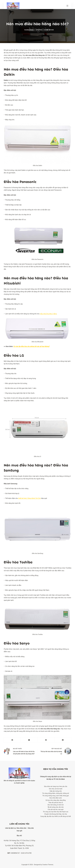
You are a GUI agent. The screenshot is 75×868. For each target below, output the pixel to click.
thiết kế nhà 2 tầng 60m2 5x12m (29, 498)
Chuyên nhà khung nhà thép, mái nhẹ (56, 814)
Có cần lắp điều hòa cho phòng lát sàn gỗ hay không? (32, 346)
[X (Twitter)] (29, 740)
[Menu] (67, 6)
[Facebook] (12, 740)
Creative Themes (48, 865)
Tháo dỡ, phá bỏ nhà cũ (56, 803)
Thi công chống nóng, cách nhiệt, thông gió (56, 796)
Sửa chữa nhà (21, 828)
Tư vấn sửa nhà (49, 30)
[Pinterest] (46, 740)
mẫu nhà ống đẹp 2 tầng (48, 314)
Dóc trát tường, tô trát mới (56, 805)
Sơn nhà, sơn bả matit (56, 789)
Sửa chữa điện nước (56, 798)
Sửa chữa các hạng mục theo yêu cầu (56, 786)
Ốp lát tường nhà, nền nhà (56, 807)
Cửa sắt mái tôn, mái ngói (56, 810)
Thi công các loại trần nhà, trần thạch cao (56, 812)
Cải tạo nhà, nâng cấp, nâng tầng (56, 800)
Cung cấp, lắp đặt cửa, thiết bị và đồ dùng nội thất (56, 816)
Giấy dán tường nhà (56, 791)
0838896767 (15, 853)
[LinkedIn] (63, 740)
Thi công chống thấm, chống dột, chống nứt (56, 793)
